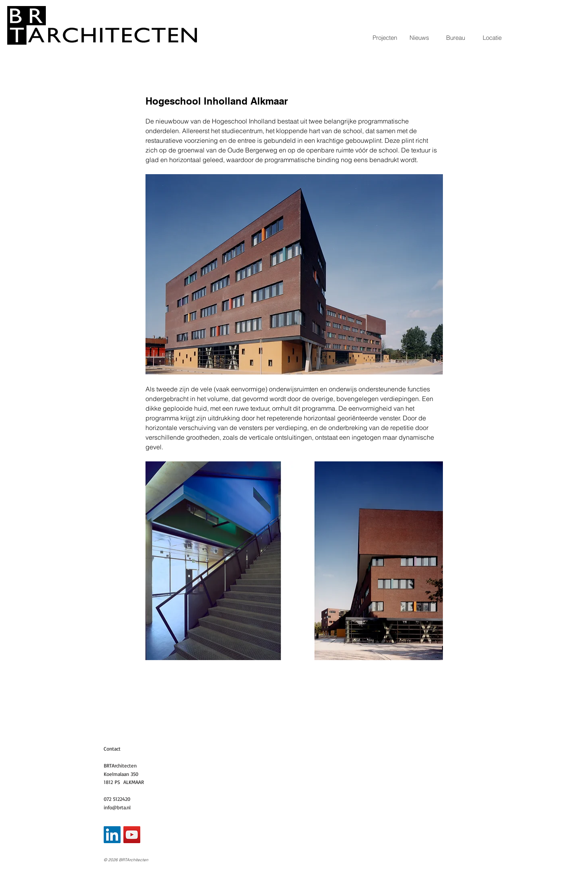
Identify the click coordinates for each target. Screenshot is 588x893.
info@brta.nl (117, 807)
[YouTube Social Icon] (132, 835)
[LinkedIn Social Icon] (112, 835)
